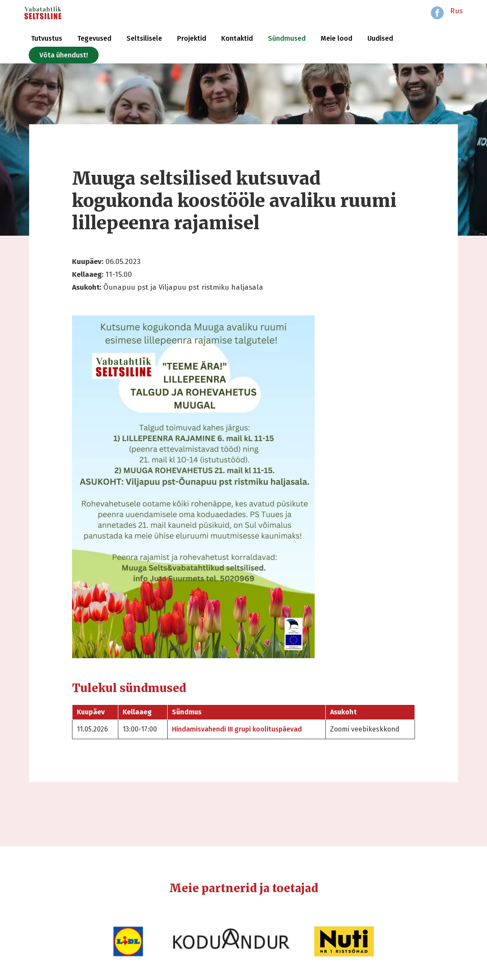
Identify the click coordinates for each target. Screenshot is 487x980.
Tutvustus (47, 38)
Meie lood (337, 38)
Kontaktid (237, 38)
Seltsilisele (144, 38)
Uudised (380, 38)
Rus (456, 11)
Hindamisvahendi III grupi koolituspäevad (237, 729)
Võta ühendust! (64, 55)
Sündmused (287, 38)
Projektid (192, 38)
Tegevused (94, 38)
